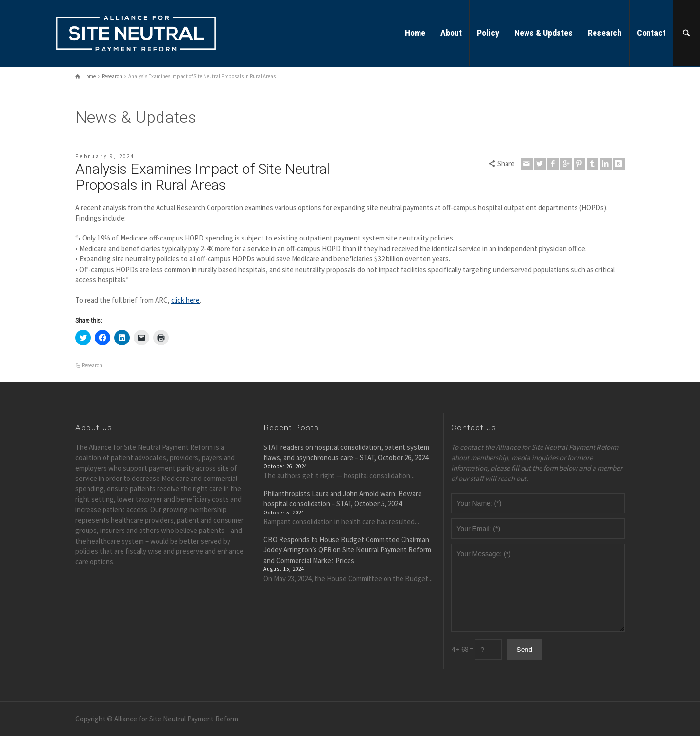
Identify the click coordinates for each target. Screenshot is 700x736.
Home (415, 33)
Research (605, 33)
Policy (488, 33)
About (451, 33)
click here (185, 300)
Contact (651, 33)
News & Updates (543, 33)
